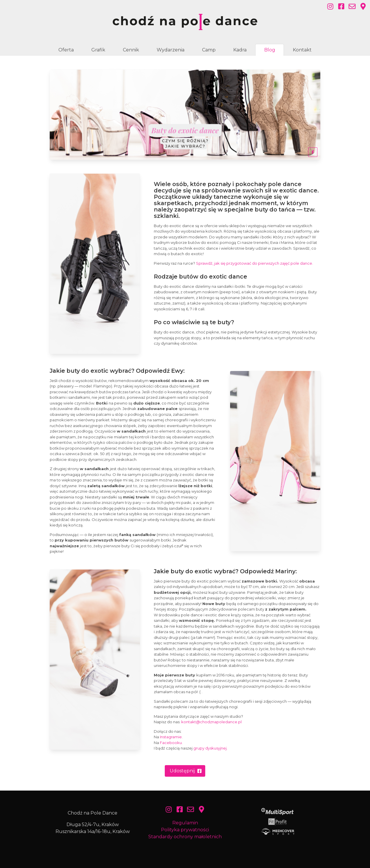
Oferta (66, 50)
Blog (270, 50)
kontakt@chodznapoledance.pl (211, 722)
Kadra (240, 50)
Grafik (98, 50)
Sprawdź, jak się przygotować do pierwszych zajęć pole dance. (255, 263)
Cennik (131, 50)
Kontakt (302, 50)
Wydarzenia (171, 50)
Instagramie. (171, 737)
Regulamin (185, 823)
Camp (209, 50)
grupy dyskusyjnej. (210, 748)
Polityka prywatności (185, 830)
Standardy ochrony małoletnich (185, 837)
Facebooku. (171, 743)
